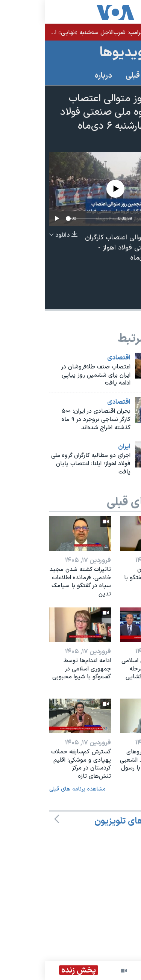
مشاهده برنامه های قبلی (33, 789)
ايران (80, 447)
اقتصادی (74, 358)
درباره (59, 76)
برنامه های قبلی (105, 76)
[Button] (123, 294)
